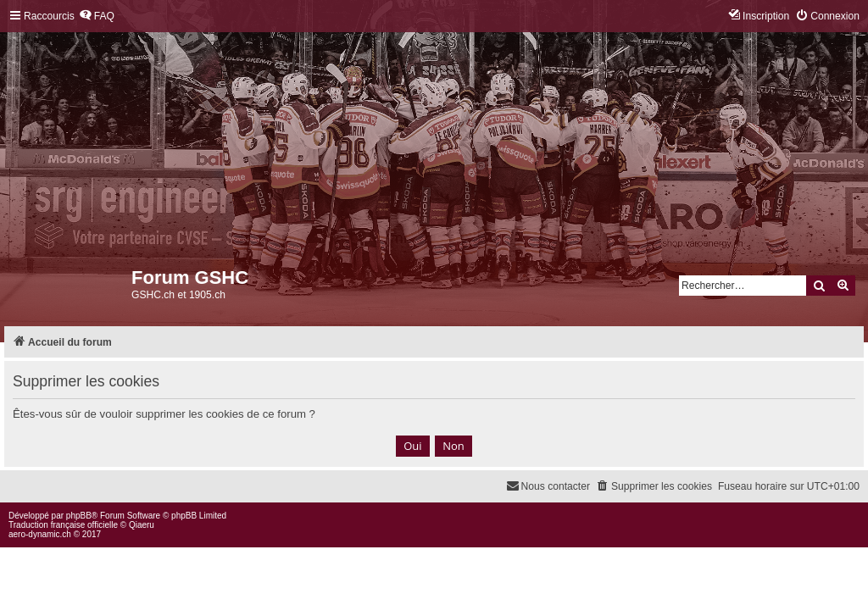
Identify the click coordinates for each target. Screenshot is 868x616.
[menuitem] (97, 17)
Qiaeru (142, 525)
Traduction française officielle (63, 525)
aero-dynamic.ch (40, 534)
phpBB (79, 516)
